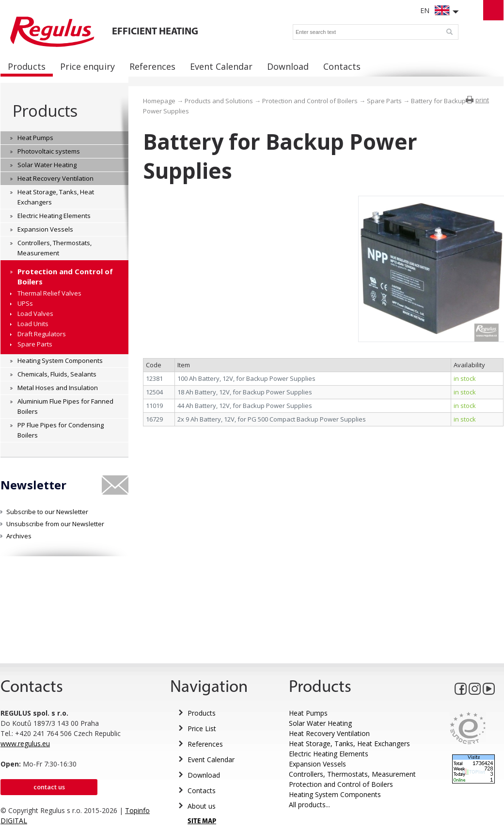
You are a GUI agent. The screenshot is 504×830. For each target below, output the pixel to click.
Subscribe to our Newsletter (47, 512)
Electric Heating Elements (329, 754)
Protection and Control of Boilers (310, 101)
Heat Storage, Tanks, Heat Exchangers (349, 744)
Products (45, 111)
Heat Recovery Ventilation (329, 733)
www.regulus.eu (25, 744)
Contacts (202, 791)
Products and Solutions (219, 101)
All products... (309, 805)
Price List (202, 728)
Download (204, 775)
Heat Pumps (308, 713)
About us (202, 806)
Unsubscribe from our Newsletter (55, 524)
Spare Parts (384, 101)
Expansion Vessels (317, 764)
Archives (19, 536)
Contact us (49, 787)
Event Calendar (211, 760)
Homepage (159, 101)
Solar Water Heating (320, 723)
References (205, 744)
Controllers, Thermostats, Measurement (352, 774)
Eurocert (468, 728)
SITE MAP (202, 822)
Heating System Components (335, 794)
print (482, 100)
